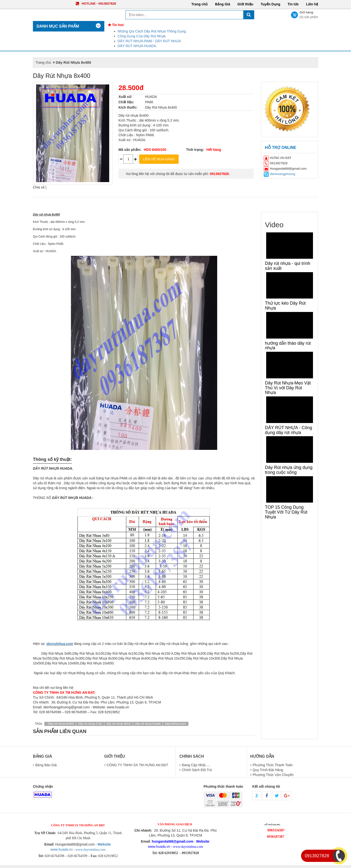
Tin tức (293, 4)
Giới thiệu (245, 4)
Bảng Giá (223, 4)
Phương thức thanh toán (273, 765)
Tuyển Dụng (270, 4)
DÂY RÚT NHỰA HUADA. (137, 46)
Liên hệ (312, 4)
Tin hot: (116, 25)
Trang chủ (200, 4)
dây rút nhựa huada (148, 724)
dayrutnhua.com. (176, 724)
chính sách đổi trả (197, 770)
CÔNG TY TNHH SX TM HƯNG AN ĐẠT (137, 765)
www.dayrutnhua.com (90, 850)
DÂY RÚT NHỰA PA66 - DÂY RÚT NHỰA (149, 41)
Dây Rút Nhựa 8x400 (73, 62)
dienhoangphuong (283, 174)
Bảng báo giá (46, 765)
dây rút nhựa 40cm (119, 724)
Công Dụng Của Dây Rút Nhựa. (142, 36)
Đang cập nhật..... (196, 765)
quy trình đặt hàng (268, 770)
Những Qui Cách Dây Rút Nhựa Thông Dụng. (152, 31)
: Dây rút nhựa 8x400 (60, 724)
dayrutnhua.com (60, 644)
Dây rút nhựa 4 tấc (90, 724)
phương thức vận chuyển (273, 775)
